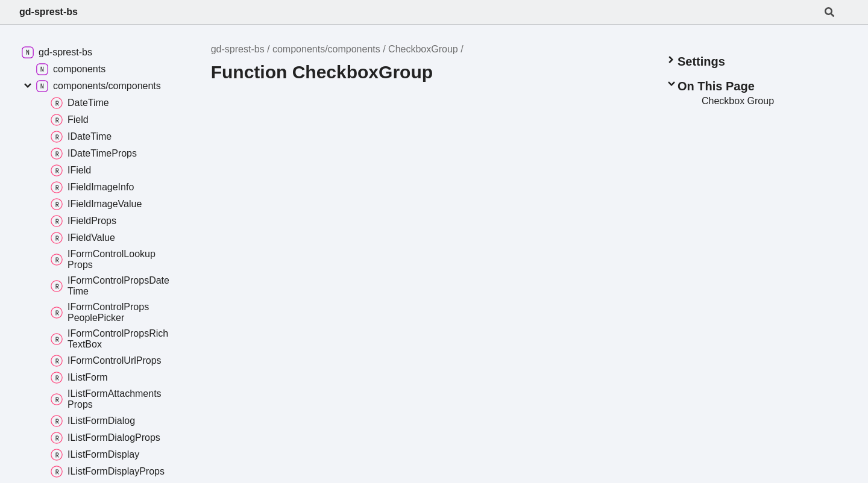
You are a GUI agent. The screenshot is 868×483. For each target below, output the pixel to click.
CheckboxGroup (423, 49)
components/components (326, 49)
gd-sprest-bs (49, 12)
